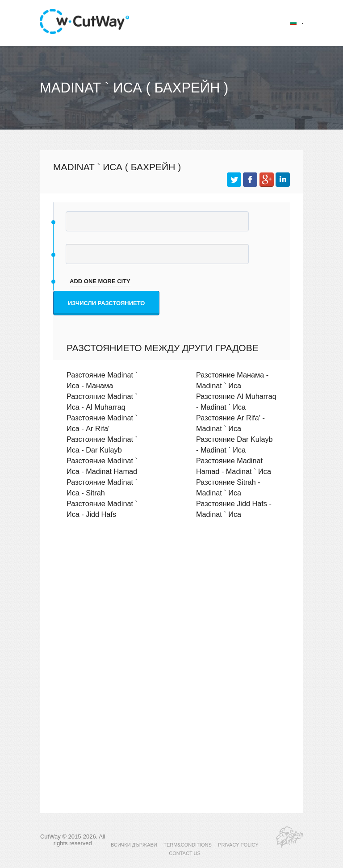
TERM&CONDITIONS (188, 845)
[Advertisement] (171, 604)
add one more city (100, 281)
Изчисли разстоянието (106, 303)
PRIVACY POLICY (238, 845)
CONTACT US (185, 853)
